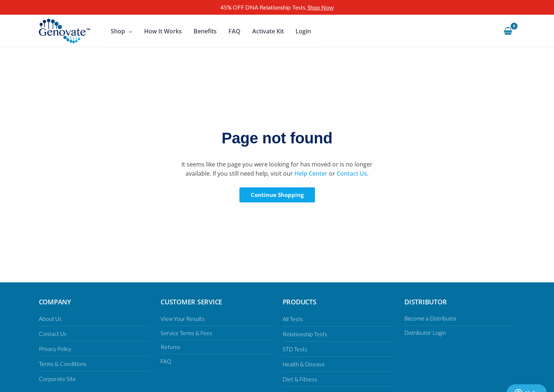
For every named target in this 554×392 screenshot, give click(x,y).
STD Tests (296, 349)
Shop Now (321, 7)
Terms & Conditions (63, 364)
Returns (170, 347)
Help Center (311, 173)
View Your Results (183, 318)
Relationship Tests (305, 334)
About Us (50, 318)
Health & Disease (305, 364)
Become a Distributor (432, 318)
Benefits (205, 31)
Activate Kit (268, 31)
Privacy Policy (56, 349)
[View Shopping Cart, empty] (508, 31)
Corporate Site (58, 379)
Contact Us (352, 173)
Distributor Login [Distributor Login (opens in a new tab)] (426, 333)
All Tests (293, 319)
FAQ (234, 31)
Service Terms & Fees (188, 333)
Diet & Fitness (301, 379)
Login (303, 31)
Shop (118, 31)
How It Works (163, 31)
